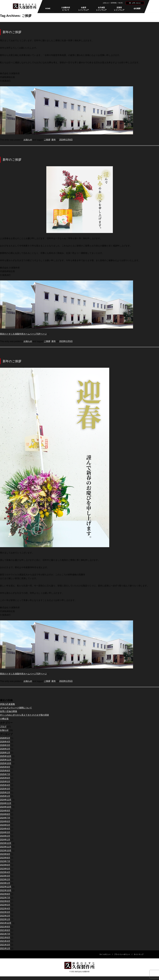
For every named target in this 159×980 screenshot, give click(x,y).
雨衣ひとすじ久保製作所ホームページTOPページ (23, 334)
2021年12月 (6, 923)
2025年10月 (6, 764)
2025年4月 (5, 785)
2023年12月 (6, 843)
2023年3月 (5, 876)
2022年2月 (5, 916)
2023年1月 (5, 883)
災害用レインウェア (119, 9)
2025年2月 (5, 793)
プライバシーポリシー (122, 954)
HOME (48, 8)
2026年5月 (5, 738)
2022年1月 (5, 919)
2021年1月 (5, 949)
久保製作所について (66, 9)
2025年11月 (6, 760)
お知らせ (106, 3)
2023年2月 (5, 880)
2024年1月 (5, 840)
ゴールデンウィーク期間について (16, 708)
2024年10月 (6, 807)
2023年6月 (5, 865)
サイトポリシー (105, 954)
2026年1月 (5, 753)
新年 (54, 140)
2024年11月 (6, 803)
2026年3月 (5, 745)
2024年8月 (5, 814)
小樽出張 (4, 719)
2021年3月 (5, 945)
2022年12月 (6, 887)
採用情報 (114, 3)
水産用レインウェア (84, 9)
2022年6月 (5, 901)
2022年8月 (5, 894)
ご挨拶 (47, 140)
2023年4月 (5, 872)
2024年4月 (5, 829)
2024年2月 (5, 836)
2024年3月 (5, 832)
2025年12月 (6, 756)
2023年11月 (6, 847)
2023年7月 (5, 861)
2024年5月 (5, 825)
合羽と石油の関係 (9, 711)
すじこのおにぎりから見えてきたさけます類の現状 (24, 715)
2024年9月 (5, 811)
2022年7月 (5, 898)
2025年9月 (5, 767)
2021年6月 (5, 938)
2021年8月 (5, 930)
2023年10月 (6, 851)
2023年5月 (5, 869)
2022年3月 (5, 912)
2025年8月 (5, 771)
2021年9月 (5, 927)
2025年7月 (5, 774)
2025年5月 (5, 782)
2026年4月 (5, 742)
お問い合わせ (136, 3)
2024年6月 (5, 822)
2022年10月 (6, 891)
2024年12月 (6, 800)
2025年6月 (5, 778)
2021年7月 (5, 934)
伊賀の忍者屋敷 (7, 704)
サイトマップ (139, 954)
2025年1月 (5, 796)
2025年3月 (5, 789)
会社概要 (137, 8)
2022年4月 (5, 909)
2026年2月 (5, 749)
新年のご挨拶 (12, 32)
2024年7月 (5, 818)
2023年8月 (5, 858)
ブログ (3, 727)
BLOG (121, 3)
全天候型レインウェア (101, 9)
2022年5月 (5, 905)
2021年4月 (5, 941)
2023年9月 (5, 854)
